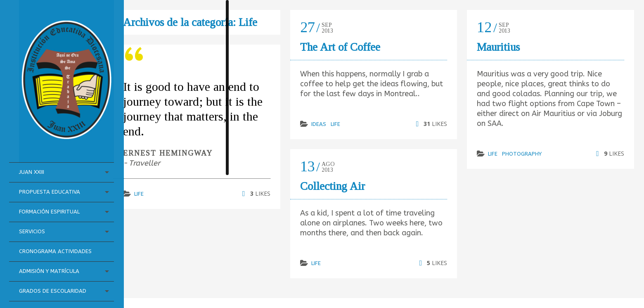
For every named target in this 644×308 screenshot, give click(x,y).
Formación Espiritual (50, 184)
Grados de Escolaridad (38, 278)
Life (139, 194)
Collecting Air (333, 186)
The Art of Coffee (340, 47)
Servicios (33, 204)
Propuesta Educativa (50, 165)
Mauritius (498, 47)
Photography (522, 154)
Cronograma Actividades (38, 229)
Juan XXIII (32, 145)
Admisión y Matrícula (50, 254)
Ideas (319, 124)
